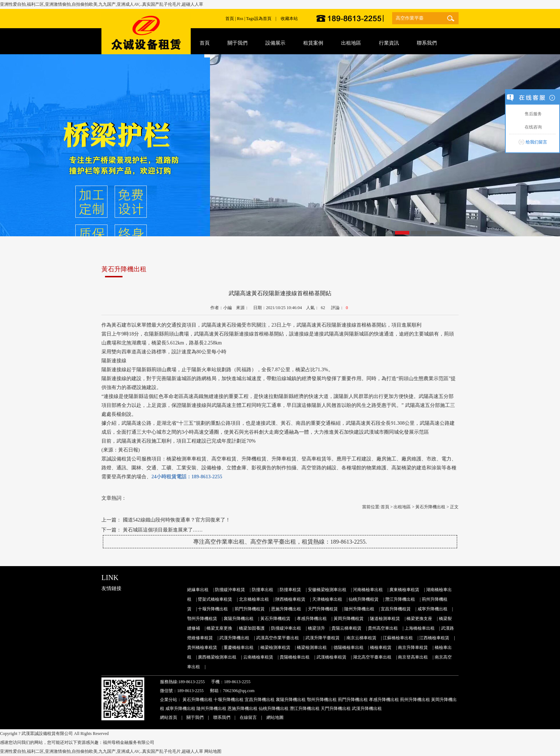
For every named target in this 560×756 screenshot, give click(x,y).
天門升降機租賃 (323, 609)
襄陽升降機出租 (239, 619)
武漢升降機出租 (234, 638)
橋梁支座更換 (219, 628)
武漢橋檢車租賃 (331, 657)
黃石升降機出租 (430, 507)
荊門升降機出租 (353, 700)
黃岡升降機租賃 (349, 619)
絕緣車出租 (198, 590)
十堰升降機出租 (213, 609)
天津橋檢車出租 (327, 599)
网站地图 (213, 751)
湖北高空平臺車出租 (372, 657)
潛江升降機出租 (400, 599)
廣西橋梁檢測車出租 (217, 657)
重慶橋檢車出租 (239, 647)
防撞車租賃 (290, 590)
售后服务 (532, 114)
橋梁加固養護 (252, 628)
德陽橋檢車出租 (349, 647)
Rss (240, 19)
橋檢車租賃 (381, 647)
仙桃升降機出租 (274, 709)
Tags (250, 19)
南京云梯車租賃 (361, 638)
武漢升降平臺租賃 (322, 638)
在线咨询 (532, 127)
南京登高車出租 (413, 657)
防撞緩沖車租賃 (230, 590)
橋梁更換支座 (419, 619)
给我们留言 (536, 142)
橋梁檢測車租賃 (275, 647)
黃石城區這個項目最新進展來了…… (163, 530)
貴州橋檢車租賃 (202, 647)
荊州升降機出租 (415, 700)
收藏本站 (289, 19)
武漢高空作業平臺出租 (277, 638)
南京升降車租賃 (413, 647)
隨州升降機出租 (359, 609)
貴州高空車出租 (383, 628)
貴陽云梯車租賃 (346, 628)
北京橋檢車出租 (254, 599)
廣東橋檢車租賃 (404, 590)
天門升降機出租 (336, 709)
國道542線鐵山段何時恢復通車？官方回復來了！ (177, 520)
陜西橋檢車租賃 (290, 599)
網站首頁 (169, 717)
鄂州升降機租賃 (202, 619)
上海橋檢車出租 (420, 628)
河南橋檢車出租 (368, 590)
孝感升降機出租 (312, 619)
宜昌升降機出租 (260, 700)
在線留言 (248, 717)
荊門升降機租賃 (250, 609)
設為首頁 (263, 19)
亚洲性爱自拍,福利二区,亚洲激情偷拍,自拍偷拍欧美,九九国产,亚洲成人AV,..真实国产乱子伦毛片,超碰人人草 (102, 4)
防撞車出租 (262, 590)
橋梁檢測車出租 (312, 647)
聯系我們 (222, 717)
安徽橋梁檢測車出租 (327, 590)
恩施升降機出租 (286, 609)
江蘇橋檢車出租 (398, 638)
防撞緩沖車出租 (286, 628)
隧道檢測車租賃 (385, 619)
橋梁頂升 (316, 628)
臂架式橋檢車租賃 (215, 599)
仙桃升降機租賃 (364, 599)
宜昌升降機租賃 (396, 609)
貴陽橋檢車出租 (295, 657)
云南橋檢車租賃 (258, 657)
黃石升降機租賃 (275, 619)
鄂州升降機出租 (322, 700)
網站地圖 (275, 717)
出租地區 (402, 507)
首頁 (230, 19)
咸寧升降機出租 (432, 609)
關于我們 (195, 717)
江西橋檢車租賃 (434, 638)
